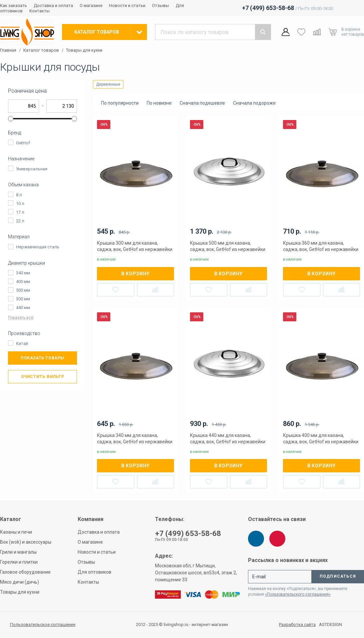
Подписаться (338, 576)
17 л (20, 212)
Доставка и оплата (53, 5)
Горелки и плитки (19, 562)
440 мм (23, 307)
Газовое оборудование (25, 572)
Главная (8, 50)
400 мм (23, 281)
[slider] (11, 119)
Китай (22, 343)
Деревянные (108, 84)
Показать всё (21, 318)
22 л (20, 221)
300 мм (23, 299)
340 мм (23, 273)
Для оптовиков (94, 572)
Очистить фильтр (43, 377)
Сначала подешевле (202, 103)
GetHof (23, 143)
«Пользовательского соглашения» (298, 594)
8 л (19, 195)
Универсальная (32, 169)
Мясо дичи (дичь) (19, 582)
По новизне (159, 103)
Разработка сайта (297, 625)
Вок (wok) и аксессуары (26, 542)
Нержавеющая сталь (38, 247)
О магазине (91, 5)
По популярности (120, 103)
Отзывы (160, 5)
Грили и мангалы (18, 552)
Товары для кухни (84, 50)
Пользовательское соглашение (43, 624)
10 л (20, 203)
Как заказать (13, 5)
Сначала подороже (254, 103)
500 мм (23, 290)
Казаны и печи (16, 532)
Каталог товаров (41, 50)
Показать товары (42, 358)
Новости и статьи (127, 5)
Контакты (39, 11)
